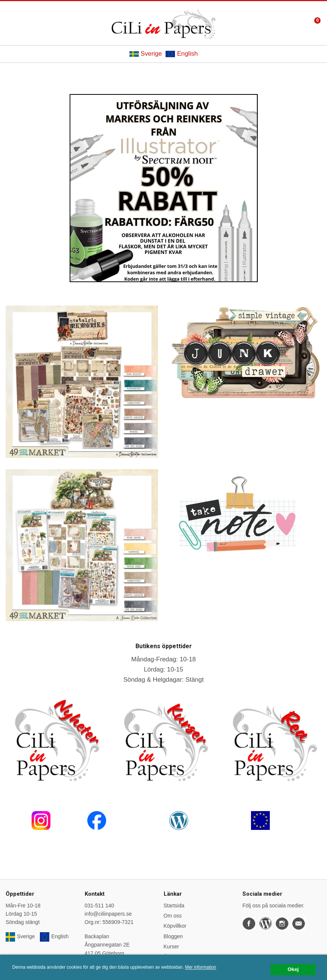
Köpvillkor (175, 926)
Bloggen (173, 936)
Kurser (171, 947)
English (182, 54)
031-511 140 (100, 906)
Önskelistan (177, 957)
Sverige (146, 54)
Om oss (173, 916)
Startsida (174, 906)
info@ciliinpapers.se (108, 914)
